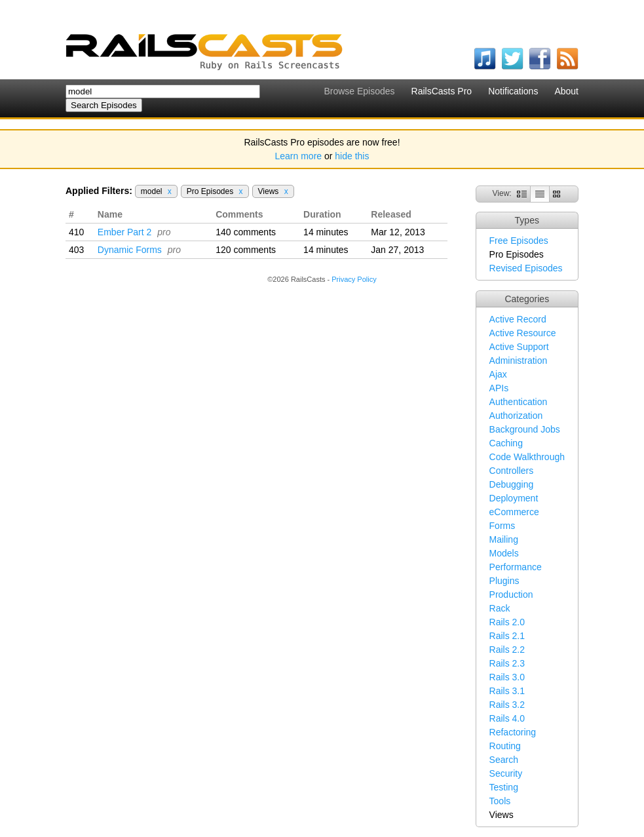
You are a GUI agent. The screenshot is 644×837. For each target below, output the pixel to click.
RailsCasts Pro (442, 91)
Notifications (513, 91)
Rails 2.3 (507, 663)
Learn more (299, 156)
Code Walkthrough (527, 457)
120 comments (246, 250)
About (566, 91)
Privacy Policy (354, 279)
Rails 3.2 (507, 705)
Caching (506, 443)
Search (504, 760)
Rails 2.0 (507, 622)
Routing (505, 746)
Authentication (519, 402)
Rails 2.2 (507, 650)
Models (504, 553)
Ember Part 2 (124, 232)
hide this (352, 156)
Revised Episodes (526, 268)
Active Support (519, 347)
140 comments (246, 232)
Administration (519, 360)
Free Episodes (519, 241)
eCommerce (514, 512)
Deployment (514, 498)
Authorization (516, 416)
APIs (499, 388)
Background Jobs (525, 429)
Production (511, 594)
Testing (504, 787)
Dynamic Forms (130, 250)
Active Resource (523, 333)
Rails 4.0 (507, 718)
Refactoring (513, 732)
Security (506, 773)
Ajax (498, 374)
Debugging (512, 484)
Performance (516, 567)
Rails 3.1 (507, 691)
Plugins (504, 581)
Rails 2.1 (507, 636)
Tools (500, 801)
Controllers (512, 471)
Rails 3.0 (507, 677)
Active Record (518, 319)
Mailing (504, 539)
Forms (502, 526)
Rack (500, 608)
